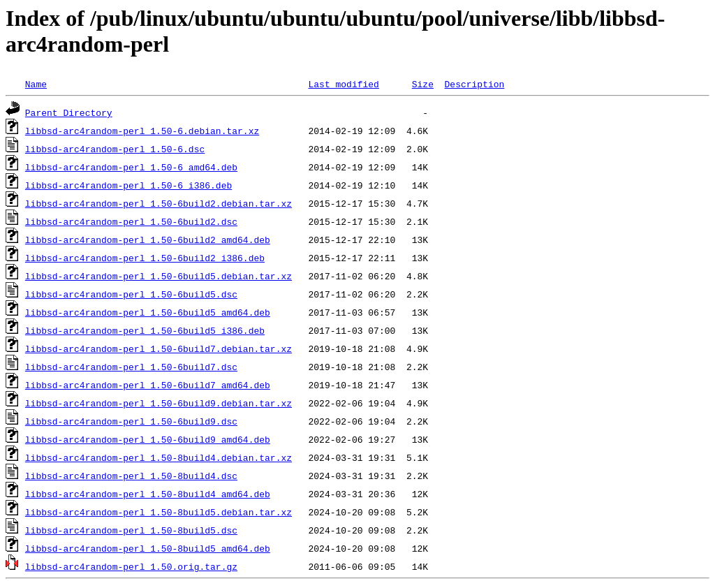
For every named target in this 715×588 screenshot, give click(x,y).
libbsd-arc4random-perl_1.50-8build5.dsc (131, 530)
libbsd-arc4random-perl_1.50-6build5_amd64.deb (148, 312)
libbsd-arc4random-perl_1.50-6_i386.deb (128, 185)
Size (423, 84)
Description (474, 84)
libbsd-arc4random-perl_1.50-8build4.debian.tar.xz (159, 457)
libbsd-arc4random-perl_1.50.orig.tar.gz (131, 566)
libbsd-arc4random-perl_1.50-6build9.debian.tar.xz (159, 403)
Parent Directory (69, 112)
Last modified (343, 84)
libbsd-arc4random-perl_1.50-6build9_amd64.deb (148, 439)
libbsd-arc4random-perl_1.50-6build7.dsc (131, 367)
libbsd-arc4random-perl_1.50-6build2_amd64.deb (148, 240)
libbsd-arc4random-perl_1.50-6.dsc (115, 149)
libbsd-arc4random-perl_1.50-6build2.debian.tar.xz (159, 203)
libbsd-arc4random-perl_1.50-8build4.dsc (131, 476)
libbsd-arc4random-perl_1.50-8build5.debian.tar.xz (159, 512)
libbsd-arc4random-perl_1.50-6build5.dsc (131, 294)
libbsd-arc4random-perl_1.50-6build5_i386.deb (145, 330)
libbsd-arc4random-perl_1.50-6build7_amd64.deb (148, 385)
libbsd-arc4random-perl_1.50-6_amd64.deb (131, 167)
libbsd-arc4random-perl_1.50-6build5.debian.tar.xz (159, 276)
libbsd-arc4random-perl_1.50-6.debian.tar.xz (142, 131)
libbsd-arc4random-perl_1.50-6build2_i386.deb (145, 258)
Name (36, 84)
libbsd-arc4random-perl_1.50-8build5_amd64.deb (148, 548)
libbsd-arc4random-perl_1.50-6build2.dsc (131, 221)
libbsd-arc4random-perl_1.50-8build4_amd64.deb (148, 494)
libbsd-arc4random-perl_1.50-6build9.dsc (131, 421)
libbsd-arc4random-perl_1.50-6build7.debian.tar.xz (159, 348)
